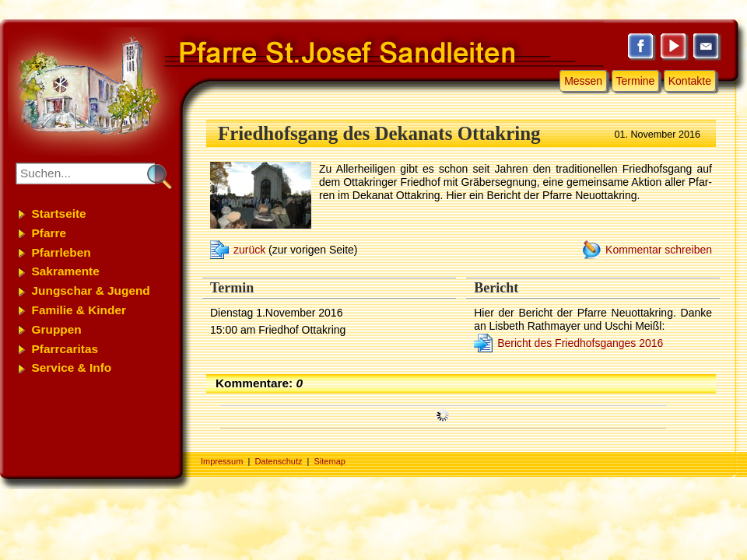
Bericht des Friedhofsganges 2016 (580, 343)
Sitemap (330, 461)
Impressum (222, 461)
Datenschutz (278, 461)
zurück (249, 250)
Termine (636, 81)
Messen (583, 81)
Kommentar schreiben (659, 250)
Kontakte (690, 81)
